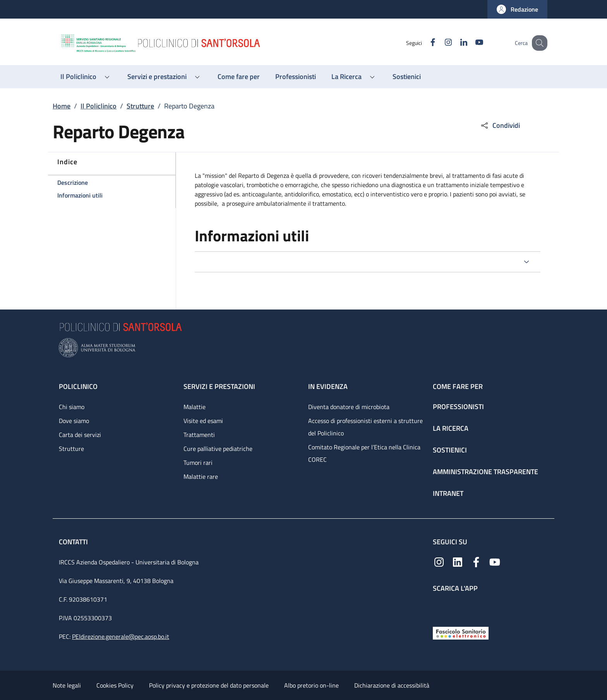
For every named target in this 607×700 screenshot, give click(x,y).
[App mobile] (439, 608)
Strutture (140, 106)
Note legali (67, 685)
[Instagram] (440, 43)
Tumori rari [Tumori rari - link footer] (198, 463)
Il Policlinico (99, 106)
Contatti (74, 542)
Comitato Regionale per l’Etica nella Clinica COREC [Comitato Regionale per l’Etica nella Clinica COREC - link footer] (364, 453)
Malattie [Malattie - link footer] (195, 407)
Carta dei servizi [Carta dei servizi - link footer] (80, 435)
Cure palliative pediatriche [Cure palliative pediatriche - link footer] (218, 449)
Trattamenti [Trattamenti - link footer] (199, 435)
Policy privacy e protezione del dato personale (209, 685)
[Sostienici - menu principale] (407, 77)
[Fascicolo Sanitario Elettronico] (461, 632)
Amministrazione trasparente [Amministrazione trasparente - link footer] (485, 472)
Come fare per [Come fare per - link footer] (458, 386)
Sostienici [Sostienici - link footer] (450, 450)
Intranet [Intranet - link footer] (448, 493)
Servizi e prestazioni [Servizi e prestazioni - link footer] (219, 386)
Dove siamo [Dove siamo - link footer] (74, 421)
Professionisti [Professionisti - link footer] (458, 407)
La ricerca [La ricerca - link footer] (451, 428)
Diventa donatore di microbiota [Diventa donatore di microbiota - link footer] (349, 407)
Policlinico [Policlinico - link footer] (78, 386)
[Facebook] (425, 43)
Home (62, 106)
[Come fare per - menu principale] (239, 77)
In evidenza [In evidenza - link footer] (328, 386)
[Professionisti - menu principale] (296, 77)
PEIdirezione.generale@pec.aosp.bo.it (121, 636)
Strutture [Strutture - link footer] (71, 449)
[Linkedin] (456, 43)
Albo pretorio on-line (311, 685)
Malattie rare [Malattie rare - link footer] (201, 476)
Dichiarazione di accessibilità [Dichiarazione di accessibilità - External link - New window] (392, 685)
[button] (517, 9)
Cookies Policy (115, 685)
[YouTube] (471, 43)
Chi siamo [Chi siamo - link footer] (72, 407)
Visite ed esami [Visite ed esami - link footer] (203, 421)
